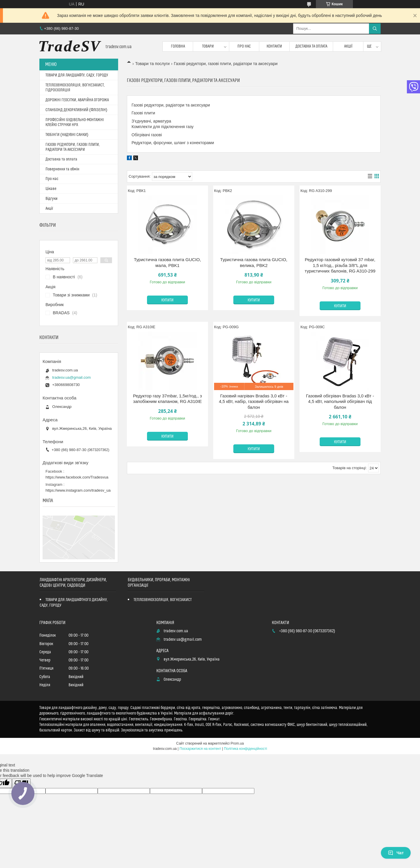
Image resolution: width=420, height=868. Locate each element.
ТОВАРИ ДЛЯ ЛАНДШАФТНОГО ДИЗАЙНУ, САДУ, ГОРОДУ (74, 603)
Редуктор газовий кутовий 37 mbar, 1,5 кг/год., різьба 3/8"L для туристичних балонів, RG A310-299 (340, 265)
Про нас (244, 46)
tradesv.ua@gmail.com (71, 377)
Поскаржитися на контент (200, 749)
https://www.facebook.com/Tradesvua (77, 477)
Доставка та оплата (311, 46)
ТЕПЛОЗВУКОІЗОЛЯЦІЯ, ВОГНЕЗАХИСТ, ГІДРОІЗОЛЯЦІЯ (75, 88)
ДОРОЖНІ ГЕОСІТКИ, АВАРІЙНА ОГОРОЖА (77, 100)
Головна (178, 46)
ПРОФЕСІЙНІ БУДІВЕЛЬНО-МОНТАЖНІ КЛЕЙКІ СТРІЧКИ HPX (75, 122)
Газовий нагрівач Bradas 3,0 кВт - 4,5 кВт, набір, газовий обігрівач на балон (254, 401)
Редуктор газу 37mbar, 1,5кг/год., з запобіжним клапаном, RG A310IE (167, 399)
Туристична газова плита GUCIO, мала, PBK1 (167, 262)
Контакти (274, 46)
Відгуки (51, 199)
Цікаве (51, 189)
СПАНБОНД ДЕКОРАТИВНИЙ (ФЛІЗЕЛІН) (76, 110)
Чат (396, 853)
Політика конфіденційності (246, 749)
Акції (348, 46)
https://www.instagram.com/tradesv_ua (78, 490)
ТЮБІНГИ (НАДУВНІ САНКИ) (67, 135)
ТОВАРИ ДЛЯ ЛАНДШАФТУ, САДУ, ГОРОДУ (77, 75)
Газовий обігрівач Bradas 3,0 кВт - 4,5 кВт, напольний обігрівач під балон (340, 401)
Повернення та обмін (62, 169)
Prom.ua (237, 743)
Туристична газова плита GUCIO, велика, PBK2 (254, 262)
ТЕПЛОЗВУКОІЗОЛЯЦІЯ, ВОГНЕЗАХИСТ (163, 600)
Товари (208, 46)
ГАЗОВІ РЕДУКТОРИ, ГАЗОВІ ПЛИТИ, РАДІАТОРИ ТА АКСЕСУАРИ (73, 147)
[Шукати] (375, 29)
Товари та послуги (152, 64)
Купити (167, 300)
